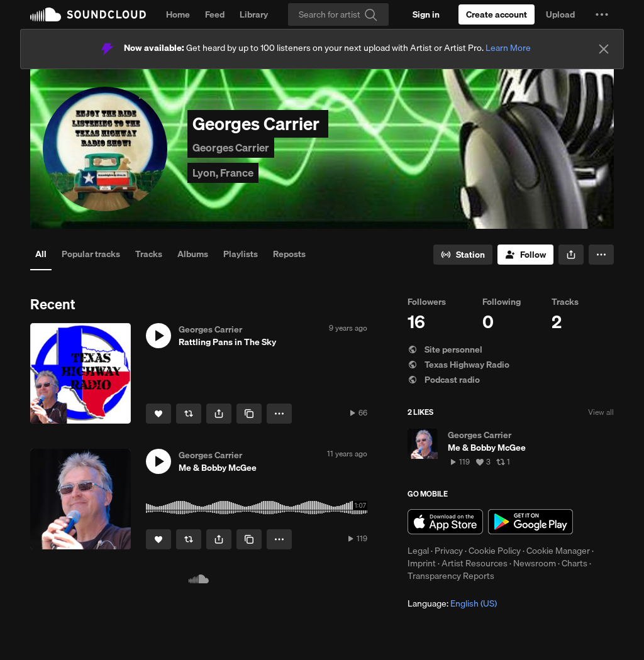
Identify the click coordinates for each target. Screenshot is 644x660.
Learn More (508, 48)
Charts (575, 563)
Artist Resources (475, 563)
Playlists (241, 254)
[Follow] (525, 255)
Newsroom (535, 563)
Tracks (149, 254)
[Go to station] (463, 255)
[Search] (338, 14)
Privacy (449, 551)
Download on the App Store (445, 522)
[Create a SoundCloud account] (497, 14)
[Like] (158, 414)
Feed (215, 14)
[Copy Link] (249, 414)
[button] (602, 14)
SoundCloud (88, 14)
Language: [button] (452, 603)
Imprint (422, 563)
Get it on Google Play (530, 522)
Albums (193, 254)
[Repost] (189, 414)
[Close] (604, 49)
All (41, 254)
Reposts (289, 254)
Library (254, 14)
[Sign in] (426, 14)
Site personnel (445, 349)
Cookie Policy (495, 551)
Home (178, 14)
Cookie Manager (558, 551)
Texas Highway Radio (458, 365)
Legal (418, 551)
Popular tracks (91, 254)
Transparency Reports (451, 576)
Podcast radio (444, 380)
